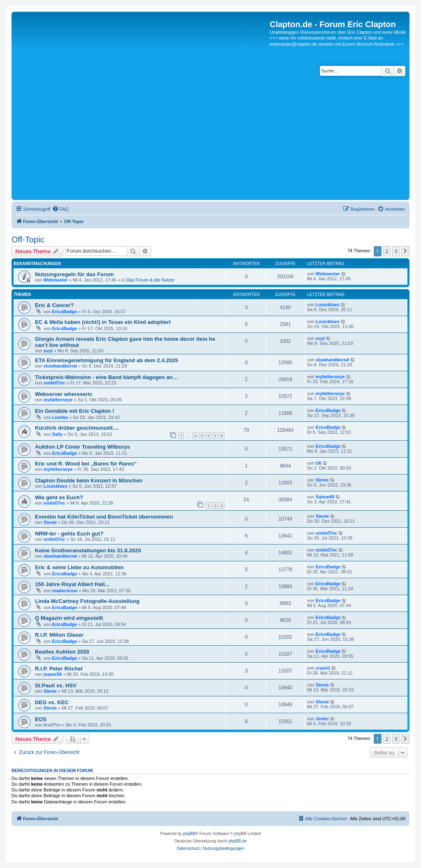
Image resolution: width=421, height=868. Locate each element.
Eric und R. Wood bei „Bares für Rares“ (86, 464)
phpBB (189, 834)
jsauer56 (53, 674)
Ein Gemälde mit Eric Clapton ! (75, 411)
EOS (41, 719)
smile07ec (54, 383)
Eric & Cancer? (54, 305)
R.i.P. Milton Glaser (59, 635)
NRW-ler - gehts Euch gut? (69, 534)
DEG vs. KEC (52, 702)
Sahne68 (325, 497)
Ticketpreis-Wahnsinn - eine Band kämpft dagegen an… (106, 377)
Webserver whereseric (64, 394)
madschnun (65, 591)
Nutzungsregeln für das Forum (74, 274)
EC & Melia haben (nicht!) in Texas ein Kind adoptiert (103, 322)
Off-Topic (28, 240)
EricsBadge (65, 312)
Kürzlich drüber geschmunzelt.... (77, 428)
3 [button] (396, 251)
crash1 (323, 668)
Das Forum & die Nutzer (150, 280)
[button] (405, 251)
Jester (322, 719)
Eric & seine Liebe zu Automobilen (79, 567)
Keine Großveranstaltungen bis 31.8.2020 (88, 550)
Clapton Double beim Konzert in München (89, 481)
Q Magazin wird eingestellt (69, 618)
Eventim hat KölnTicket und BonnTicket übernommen (104, 517)
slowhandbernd (60, 366)
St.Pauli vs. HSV (56, 685)
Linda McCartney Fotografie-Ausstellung (87, 601)
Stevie (322, 480)
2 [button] (387, 251)
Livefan (60, 417)
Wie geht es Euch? (59, 497)
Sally (58, 434)
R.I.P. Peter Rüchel (59, 669)
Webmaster (56, 280)
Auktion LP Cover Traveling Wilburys (82, 447)
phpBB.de (238, 841)
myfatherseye (330, 377)
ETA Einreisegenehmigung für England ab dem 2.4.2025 (106, 360)
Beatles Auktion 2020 (62, 652)
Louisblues (328, 305)
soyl (48, 351)
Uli (319, 463)
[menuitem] (60, 209)
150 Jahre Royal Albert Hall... (72, 584)
